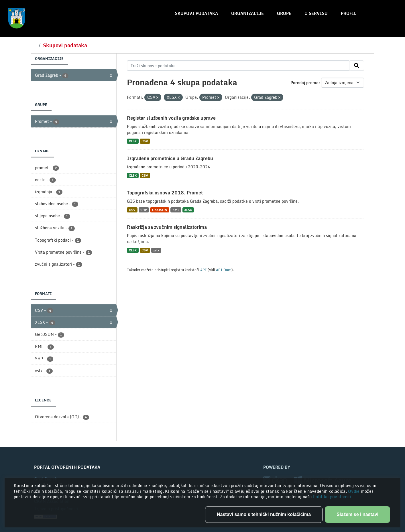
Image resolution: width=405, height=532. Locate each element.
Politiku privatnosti (332, 497)
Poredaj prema (304, 83)
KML (176, 210)
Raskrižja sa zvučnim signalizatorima (167, 227)
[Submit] (357, 66)
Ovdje (354, 491)
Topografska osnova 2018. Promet (165, 193)
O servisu (316, 13)
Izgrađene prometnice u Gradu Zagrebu (170, 158)
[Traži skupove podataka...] (238, 66)
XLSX (133, 141)
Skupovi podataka (196, 13)
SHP (144, 210)
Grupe (284, 13)
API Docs (224, 270)
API (204, 270)
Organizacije (247, 13)
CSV (145, 141)
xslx (156, 250)
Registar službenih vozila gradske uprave (171, 118)
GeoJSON (160, 210)
